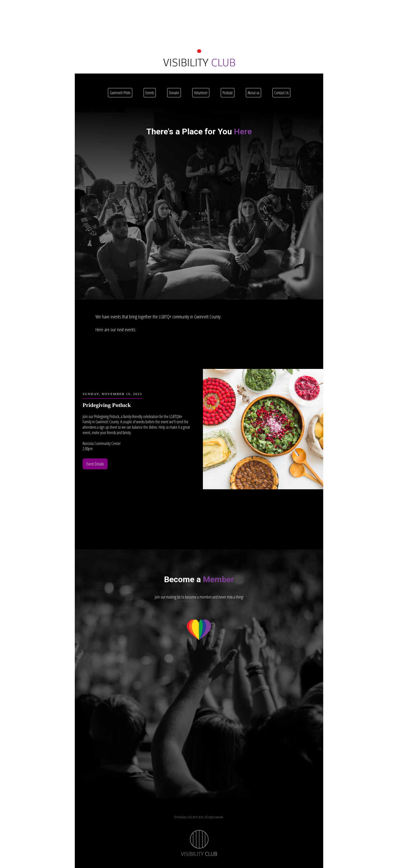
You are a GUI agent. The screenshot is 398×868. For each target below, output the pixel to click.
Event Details (95, 464)
